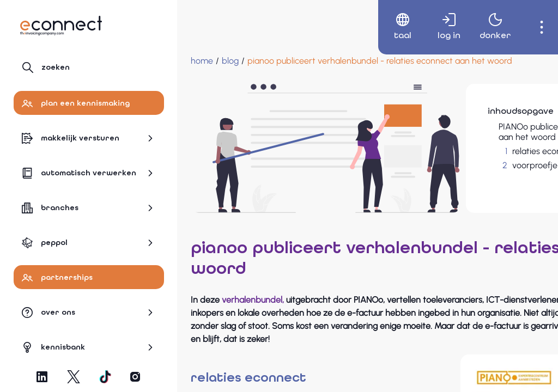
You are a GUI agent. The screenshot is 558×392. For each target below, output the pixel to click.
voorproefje (446, 165)
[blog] (230, 61)
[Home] (202, 61)
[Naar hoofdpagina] (61, 26)
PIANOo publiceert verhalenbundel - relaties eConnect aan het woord (477, 132)
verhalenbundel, (253, 278)
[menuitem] (390, 27)
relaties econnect (457, 151)
